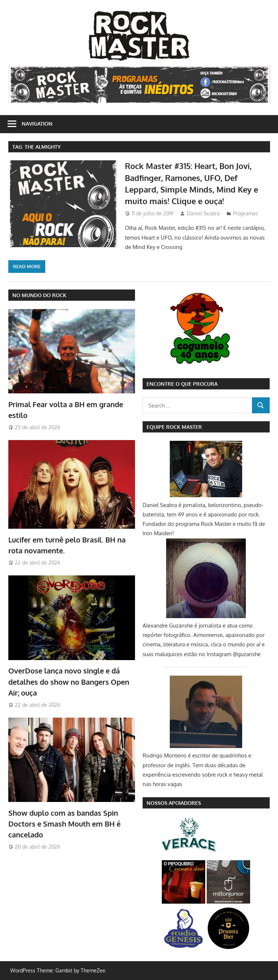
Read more (27, 266)
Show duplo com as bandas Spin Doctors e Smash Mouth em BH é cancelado (64, 824)
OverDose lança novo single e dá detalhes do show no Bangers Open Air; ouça (69, 682)
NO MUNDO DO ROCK (39, 295)
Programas (246, 213)
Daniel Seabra (203, 213)
